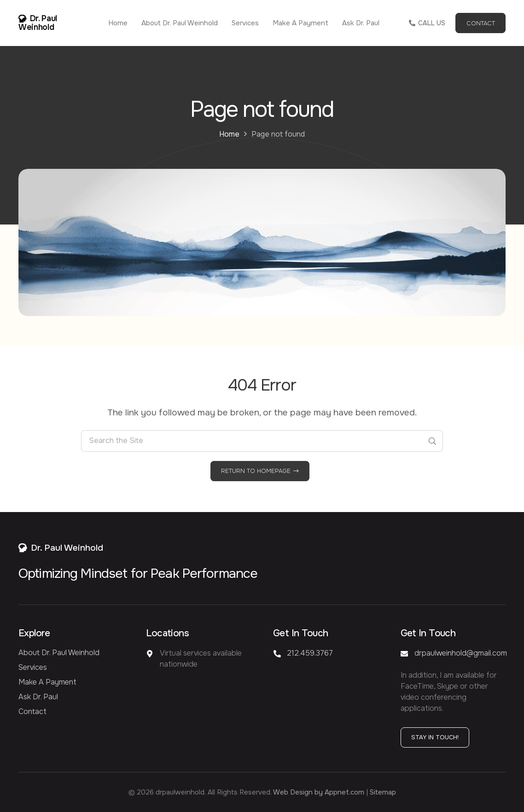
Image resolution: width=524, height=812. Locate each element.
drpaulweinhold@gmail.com (461, 653)
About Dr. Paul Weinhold (59, 653)
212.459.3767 (310, 653)
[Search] (432, 450)
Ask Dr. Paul (38, 697)
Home (229, 134)
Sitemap (383, 792)
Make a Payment (47, 682)
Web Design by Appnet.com (319, 792)
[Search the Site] (262, 450)
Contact (32, 711)
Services (33, 667)
